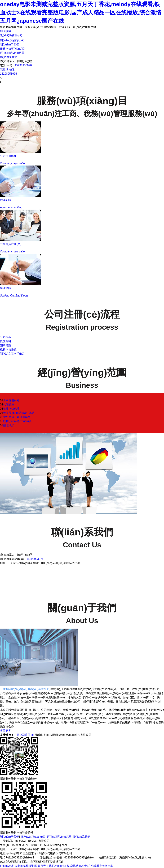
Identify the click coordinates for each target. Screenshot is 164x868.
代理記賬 (9, 405)
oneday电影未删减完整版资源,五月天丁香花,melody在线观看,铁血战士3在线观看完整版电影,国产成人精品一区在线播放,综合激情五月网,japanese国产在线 (81, 12)
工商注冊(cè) (11, 400)
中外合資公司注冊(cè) (17, 417)
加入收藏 (6, 31)
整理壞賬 (9, 425)
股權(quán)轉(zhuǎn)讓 (17, 421)
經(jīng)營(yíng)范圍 (12, 53)
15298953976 (23, 65)
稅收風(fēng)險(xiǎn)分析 (19, 413)
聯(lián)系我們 (9, 57)
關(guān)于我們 (10, 45)
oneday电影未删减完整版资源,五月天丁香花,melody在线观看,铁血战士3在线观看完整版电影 (57, 866)
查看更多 (6, 731)
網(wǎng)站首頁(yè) (12, 40)
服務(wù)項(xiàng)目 (12, 49)
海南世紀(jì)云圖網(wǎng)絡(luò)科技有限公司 (63, 735)
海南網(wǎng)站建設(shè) (135, 858)
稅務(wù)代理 (11, 409)
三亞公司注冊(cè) (25, 735)
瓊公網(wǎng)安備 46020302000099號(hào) (67, 858)
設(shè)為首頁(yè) (11, 35)
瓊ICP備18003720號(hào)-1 (17, 858)
